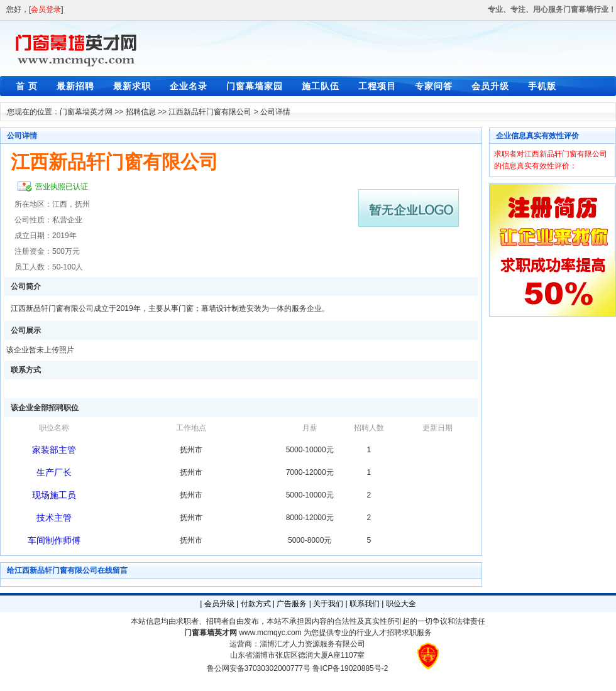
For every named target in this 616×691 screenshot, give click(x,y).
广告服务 (292, 604)
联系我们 (365, 604)
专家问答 (434, 86)
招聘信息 (141, 112)
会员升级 (490, 86)
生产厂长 (54, 472)
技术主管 (54, 518)
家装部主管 (54, 450)
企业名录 (189, 86)
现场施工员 (54, 495)
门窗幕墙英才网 (86, 112)
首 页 (27, 86)
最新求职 (132, 86)
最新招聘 (75, 86)
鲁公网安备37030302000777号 (259, 668)
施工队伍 (321, 86)
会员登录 (46, 9)
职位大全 (401, 604)
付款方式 (256, 604)
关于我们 (328, 604)
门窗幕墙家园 (255, 86)
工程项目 (377, 86)
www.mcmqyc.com (270, 633)
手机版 (542, 86)
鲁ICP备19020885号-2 (350, 668)
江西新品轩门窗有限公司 (210, 112)
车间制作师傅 (54, 540)
